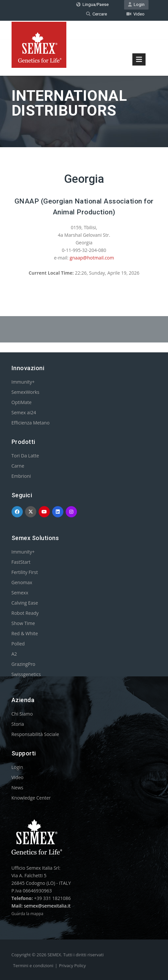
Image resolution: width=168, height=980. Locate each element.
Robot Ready (25, 613)
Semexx (20, 593)
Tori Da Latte (25, 456)
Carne (18, 466)
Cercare (97, 14)
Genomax (22, 582)
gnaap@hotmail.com (92, 258)
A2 (14, 654)
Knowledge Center (31, 798)
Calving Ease (25, 603)
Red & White (25, 633)
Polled (18, 644)
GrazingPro (24, 664)
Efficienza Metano (31, 423)
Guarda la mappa (28, 914)
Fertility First (25, 572)
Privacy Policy (72, 966)
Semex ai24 (24, 412)
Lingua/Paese (92, 4)
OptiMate (22, 402)
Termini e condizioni (33, 966)
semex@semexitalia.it (47, 906)
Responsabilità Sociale (35, 734)
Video (135, 14)
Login (136, 4)
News (17, 788)
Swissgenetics (26, 674)
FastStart (21, 562)
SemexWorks (26, 392)
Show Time (23, 623)
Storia (18, 724)
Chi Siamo (22, 714)
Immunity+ (23, 382)
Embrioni (21, 476)
